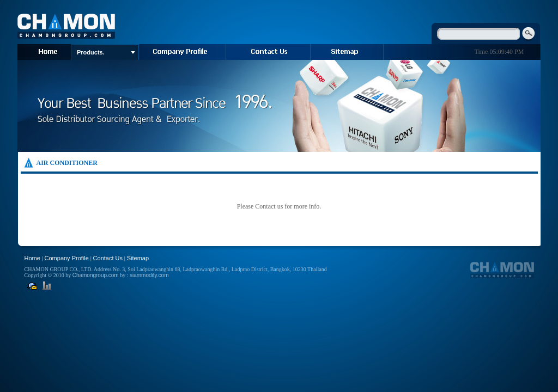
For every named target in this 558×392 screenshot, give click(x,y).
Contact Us (108, 258)
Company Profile (67, 258)
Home (32, 258)
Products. (106, 52)
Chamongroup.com (96, 275)
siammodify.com (149, 275)
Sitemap (138, 258)
